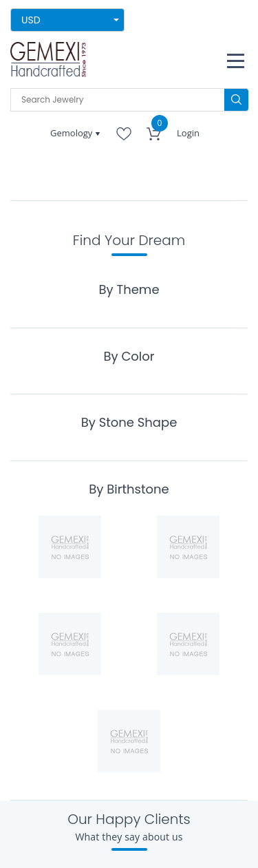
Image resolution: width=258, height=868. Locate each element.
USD (31, 20)
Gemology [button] (73, 133)
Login (188, 133)
